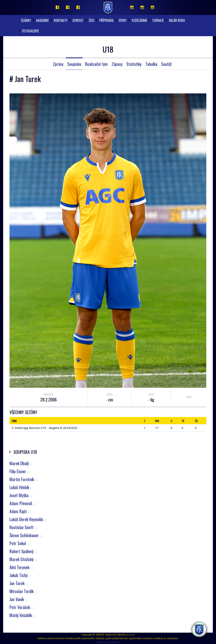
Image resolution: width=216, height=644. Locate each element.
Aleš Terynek (21, 567)
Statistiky (134, 64)
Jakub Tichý (20, 575)
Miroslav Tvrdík (23, 591)
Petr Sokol (19, 543)
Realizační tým (96, 64)
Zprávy (58, 64)
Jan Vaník (18, 599)
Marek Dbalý (21, 463)
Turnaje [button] (158, 20)
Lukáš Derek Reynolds (28, 519)
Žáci (91, 20)
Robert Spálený (23, 551)
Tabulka (151, 64)
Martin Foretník (23, 479)
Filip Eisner (20, 471)
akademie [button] (42, 20)
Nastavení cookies (108, 642)
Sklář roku (177, 20)
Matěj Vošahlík (22, 615)
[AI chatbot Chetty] (199, 629)
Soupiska (74, 64)
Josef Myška (21, 495)
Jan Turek (19, 583)
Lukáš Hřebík (21, 487)
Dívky (123, 20)
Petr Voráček (21, 607)
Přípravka (107, 20)
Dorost (78, 20)
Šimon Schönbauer (26, 535)
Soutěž (166, 64)
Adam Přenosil (22, 503)
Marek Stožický (23, 559)
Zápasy (117, 64)
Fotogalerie (30, 31)
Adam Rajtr (20, 511)
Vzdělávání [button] (139, 20)
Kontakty (61, 20)
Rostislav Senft (23, 527)
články (26, 20)
